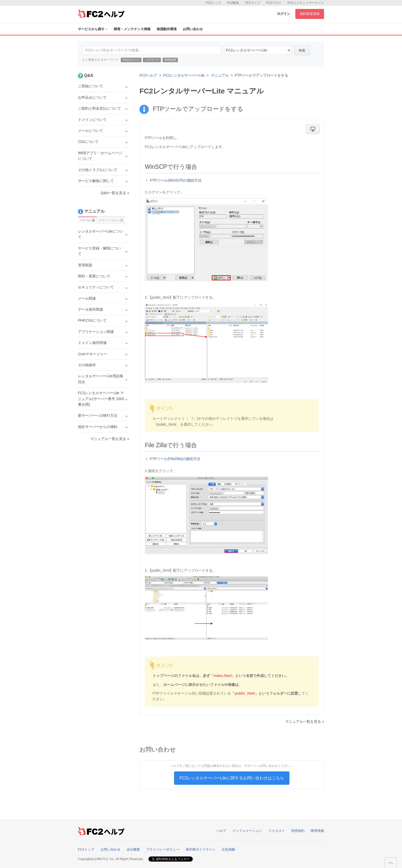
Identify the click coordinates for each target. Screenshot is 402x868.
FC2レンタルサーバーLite (184, 75)
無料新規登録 (310, 14)
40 (258, 50)
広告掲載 (228, 849)
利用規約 (298, 831)
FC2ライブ (253, 3)
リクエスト (277, 831)
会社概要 (133, 849)
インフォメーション (247, 831)
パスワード (152, 60)
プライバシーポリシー (163, 849)
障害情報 (317, 831)
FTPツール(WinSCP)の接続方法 (176, 180)
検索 (302, 50)
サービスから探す (93, 29)
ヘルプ (221, 831)
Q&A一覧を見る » (115, 193)
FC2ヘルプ (148, 75)
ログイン (284, 14)
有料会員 (170, 60)
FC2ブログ (274, 3)
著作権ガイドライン (201, 849)
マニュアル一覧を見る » (305, 721)
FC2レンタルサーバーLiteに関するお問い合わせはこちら (232, 778)
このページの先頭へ (391, 863)
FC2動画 (233, 3)
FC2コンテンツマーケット (306, 3)
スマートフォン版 (111, 220)
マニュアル (220, 75)
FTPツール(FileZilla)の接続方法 (175, 459)
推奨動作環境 (167, 29)
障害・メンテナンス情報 (132, 29)
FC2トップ (213, 3)
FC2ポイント (131, 60)
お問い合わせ (193, 29)
